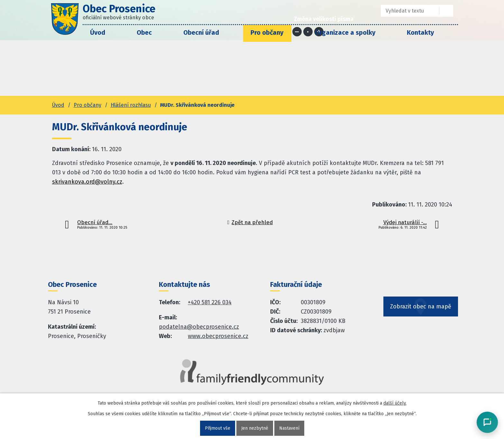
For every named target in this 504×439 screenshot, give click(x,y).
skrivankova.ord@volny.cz (87, 182)
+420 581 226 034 (210, 302)
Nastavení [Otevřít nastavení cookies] (289, 428)
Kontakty (420, 32)
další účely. (395, 403)
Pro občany (267, 32)
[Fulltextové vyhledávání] (405, 11)
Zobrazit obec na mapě (421, 306)
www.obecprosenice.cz (218, 336)
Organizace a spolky (345, 32)
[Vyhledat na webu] (446, 11)
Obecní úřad (201, 32)
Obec (144, 32)
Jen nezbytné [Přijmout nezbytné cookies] (255, 428)
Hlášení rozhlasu (131, 105)
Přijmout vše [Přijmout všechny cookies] (218, 428)
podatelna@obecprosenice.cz (199, 327)
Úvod (98, 32)
